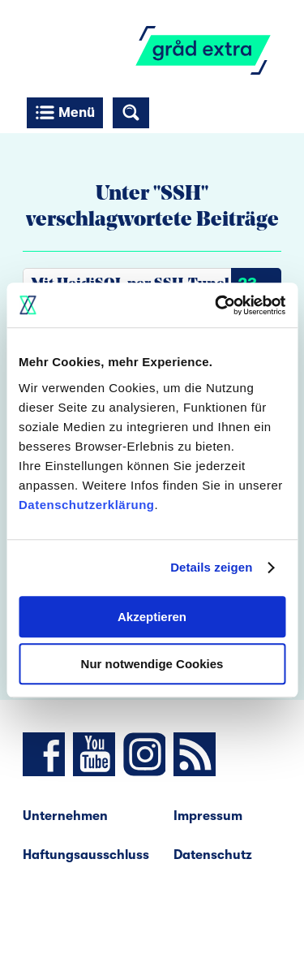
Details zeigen (211, 567)
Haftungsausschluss (86, 855)
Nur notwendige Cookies (152, 664)
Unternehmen (65, 816)
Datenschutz (213, 855)
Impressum (208, 816)
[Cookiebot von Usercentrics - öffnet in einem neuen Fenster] (216, 305)
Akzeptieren (152, 617)
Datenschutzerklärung (87, 505)
